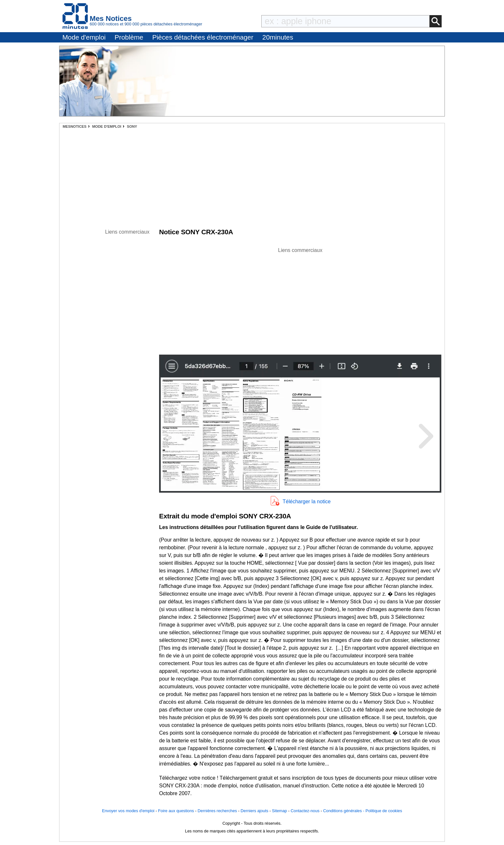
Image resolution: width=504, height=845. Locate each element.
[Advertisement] (252, 177)
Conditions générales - (344, 811)
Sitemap (279, 811)
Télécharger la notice (306, 501)
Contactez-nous (305, 811)
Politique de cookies (384, 811)
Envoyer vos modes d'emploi (128, 811)
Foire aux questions (176, 811)
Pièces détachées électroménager (203, 37)
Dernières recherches (217, 811)
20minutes (278, 37)
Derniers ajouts (255, 811)
